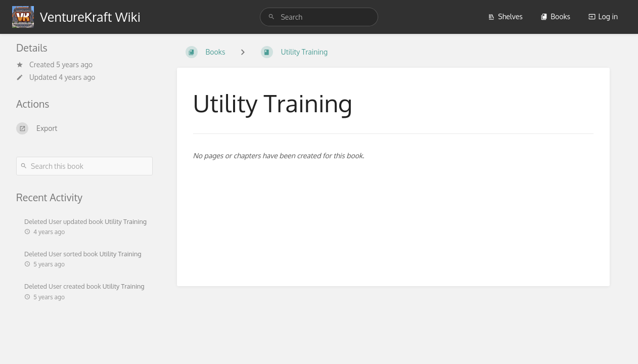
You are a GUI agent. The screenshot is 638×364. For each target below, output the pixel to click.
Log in (603, 16)
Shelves (505, 16)
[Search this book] (84, 166)
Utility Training (126, 221)
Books (555, 16)
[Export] (84, 128)
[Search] (273, 17)
